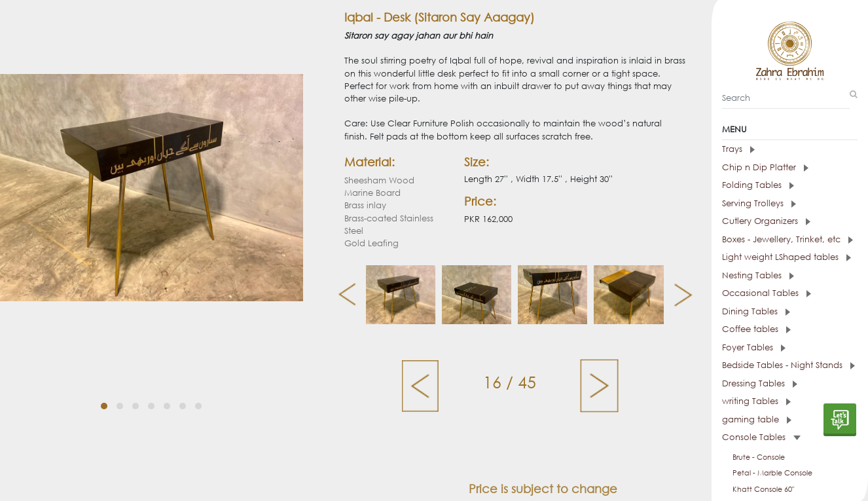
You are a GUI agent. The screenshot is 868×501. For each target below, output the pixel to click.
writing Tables (756, 401)
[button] (104, 391)
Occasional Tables (767, 293)
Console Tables (761, 437)
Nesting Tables (758, 275)
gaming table (757, 419)
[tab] (790, 149)
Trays (738, 149)
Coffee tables (756, 329)
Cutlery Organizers (766, 221)
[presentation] (342, 295)
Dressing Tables (760, 383)
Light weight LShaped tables (787, 257)
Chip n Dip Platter (765, 167)
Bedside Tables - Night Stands (788, 365)
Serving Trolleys (759, 203)
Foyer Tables (754, 347)
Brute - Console (759, 457)
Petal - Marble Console (772, 473)
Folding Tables (758, 185)
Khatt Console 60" (763, 489)
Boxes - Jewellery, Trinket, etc (787, 239)
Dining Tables (756, 311)
